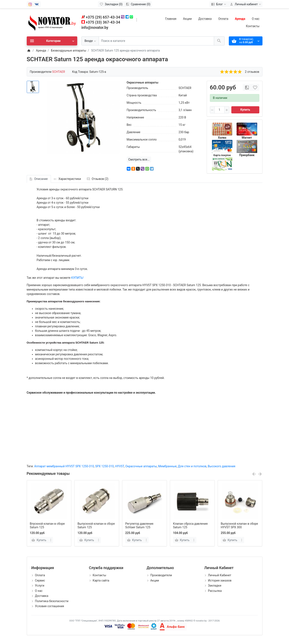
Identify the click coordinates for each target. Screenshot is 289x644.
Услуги (40, 586)
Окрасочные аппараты (141, 466)
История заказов (220, 580)
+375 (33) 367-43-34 (103, 22)
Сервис (40, 580)
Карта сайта (101, 580)
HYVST (120, 466)
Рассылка (215, 591)
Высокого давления (222, 466)
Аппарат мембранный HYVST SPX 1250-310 (64, 466)
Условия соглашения (49, 606)
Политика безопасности (52, 601)
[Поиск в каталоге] (156, 41)
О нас (256, 19)
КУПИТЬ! (77, 278)
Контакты (253, 26)
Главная (171, 19)
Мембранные (167, 466)
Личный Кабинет (220, 575)
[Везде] (90, 41)
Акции (187, 19)
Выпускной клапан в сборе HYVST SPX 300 (239, 525)
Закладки (215, 586)
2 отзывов (252, 72)
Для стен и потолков (192, 466)
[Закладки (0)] (111, 4)
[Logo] (52, 22)
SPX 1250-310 (104, 466)
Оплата (223, 19)
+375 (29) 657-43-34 (103, 17)
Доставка (205, 19)
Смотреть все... (139, 159)
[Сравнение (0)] (138, 4)
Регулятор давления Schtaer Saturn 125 (139, 525)
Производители (161, 575)
